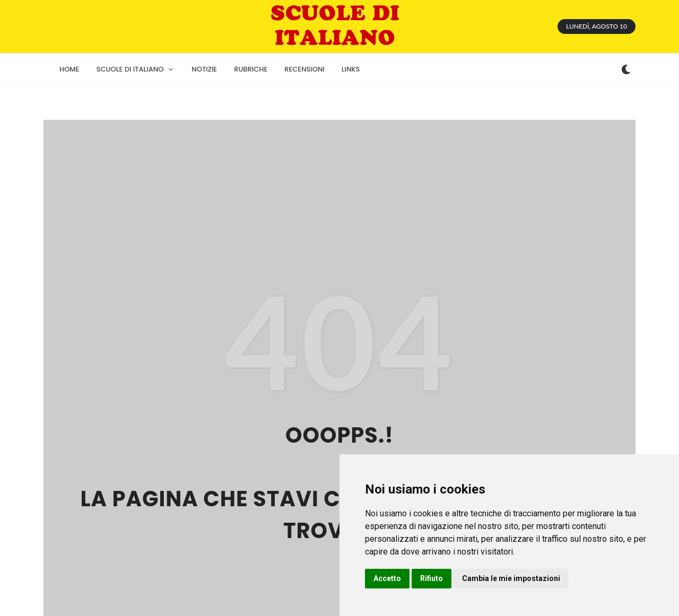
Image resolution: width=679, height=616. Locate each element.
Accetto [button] (387, 578)
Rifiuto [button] (432, 578)
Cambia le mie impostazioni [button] (511, 578)
